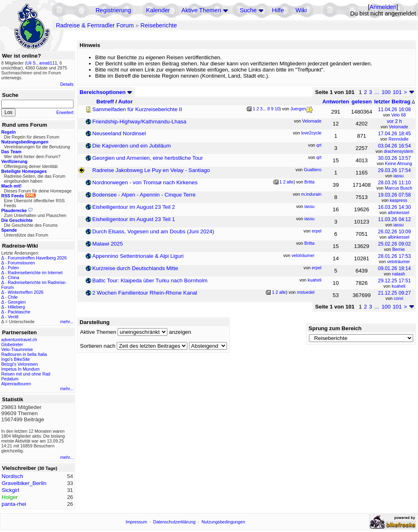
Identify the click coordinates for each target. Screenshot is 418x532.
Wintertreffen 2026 (26, 292)
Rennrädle (399, 139)
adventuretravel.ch (19, 340)
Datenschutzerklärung (174, 522)
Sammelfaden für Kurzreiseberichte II (137, 109)
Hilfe (278, 10)
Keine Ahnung (398, 163)
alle (290, 182)
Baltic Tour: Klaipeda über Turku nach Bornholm (150, 281)
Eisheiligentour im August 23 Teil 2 (134, 207)
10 (277, 109)
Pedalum (10, 379)
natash (398, 274)
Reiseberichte (159, 25)
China (13, 277)
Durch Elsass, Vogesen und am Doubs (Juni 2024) (153, 231)
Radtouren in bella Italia (24, 354)
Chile (13, 297)
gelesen (362, 102)
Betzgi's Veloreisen (20, 364)
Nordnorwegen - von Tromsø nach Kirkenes (145, 182)
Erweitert (65, 112)
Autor (126, 102)
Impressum (137, 522)
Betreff (105, 102)
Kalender (158, 10)
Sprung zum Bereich (335, 328)
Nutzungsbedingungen (223, 522)
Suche (248, 10)
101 (397, 92)
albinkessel (399, 212)
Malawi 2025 (108, 244)
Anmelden (383, 7)
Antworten (336, 102)
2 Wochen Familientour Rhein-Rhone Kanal (145, 293)
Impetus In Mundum (20, 369)
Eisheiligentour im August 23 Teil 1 (134, 219)
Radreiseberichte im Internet (35, 273)
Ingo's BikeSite (16, 359)
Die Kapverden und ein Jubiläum (132, 146)
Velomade (399, 127)
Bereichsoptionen (106, 92)
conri (399, 298)
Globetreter (12, 344)
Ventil (13, 317)
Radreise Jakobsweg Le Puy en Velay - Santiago (151, 170)
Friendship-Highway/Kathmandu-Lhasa (139, 122)
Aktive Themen (201, 10)
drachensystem (398, 151)
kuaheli (398, 286)
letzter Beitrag (394, 102)
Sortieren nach (98, 346)
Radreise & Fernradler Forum (95, 25)
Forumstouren (21, 263)
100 (386, 92)
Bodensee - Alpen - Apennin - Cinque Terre (144, 195)
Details (67, 84)
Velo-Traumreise (17, 349)
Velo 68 (399, 115)
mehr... (67, 322)
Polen (13, 268)
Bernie (399, 249)
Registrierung (113, 10)
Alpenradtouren (16, 384)
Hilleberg (16, 307)
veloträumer (398, 262)
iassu (399, 176)
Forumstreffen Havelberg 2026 (37, 258)
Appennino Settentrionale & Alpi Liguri (138, 256)
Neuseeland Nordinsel (119, 133)
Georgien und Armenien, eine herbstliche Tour (148, 158)
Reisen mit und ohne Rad (26, 374)
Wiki (301, 10)
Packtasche (19, 312)
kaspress (399, 200)
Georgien (17, 302)
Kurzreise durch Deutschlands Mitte (135, 268)
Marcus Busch (399, 188)
